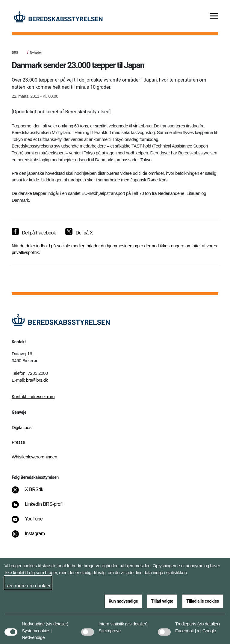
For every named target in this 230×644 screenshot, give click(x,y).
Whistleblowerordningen (34, 457)
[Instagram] (32, 537)
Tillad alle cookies (203, 601)
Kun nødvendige (123, 601)
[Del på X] (79, 233)
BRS (15, 52)
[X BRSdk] (32, 493)
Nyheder (36, 52)
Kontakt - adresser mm (33, 397)
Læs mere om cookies (28, 586)
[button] (57, 621)
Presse (18, 442)
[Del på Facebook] (34, 233)
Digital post (22, 427)
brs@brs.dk (37, 380)
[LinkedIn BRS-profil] (42, 507)
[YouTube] (31, 522)
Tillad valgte (162, 601)
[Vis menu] (214, 16)
